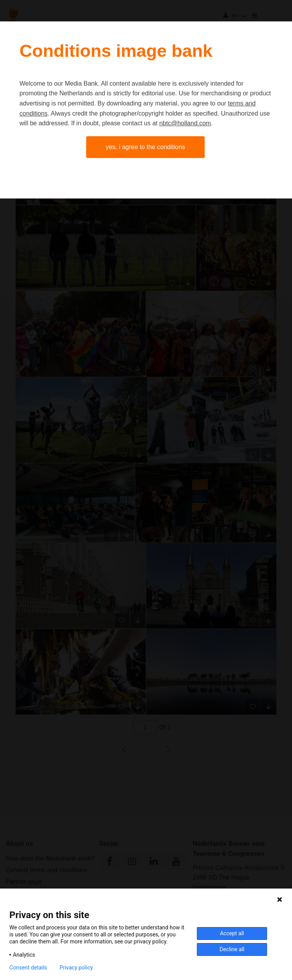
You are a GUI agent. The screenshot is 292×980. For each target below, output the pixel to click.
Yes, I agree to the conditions (145, 147)
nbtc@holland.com (185, 123)
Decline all (232, 949)
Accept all (232, 933)
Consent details (28, 968)
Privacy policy (76, 968)
